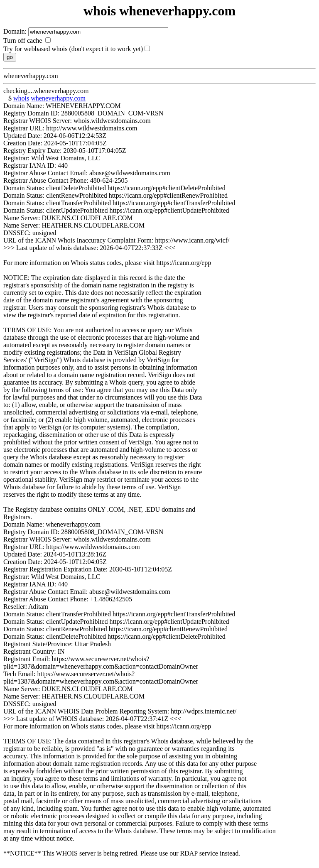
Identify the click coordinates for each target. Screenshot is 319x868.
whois (21, 98)
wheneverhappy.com (58, 98)
